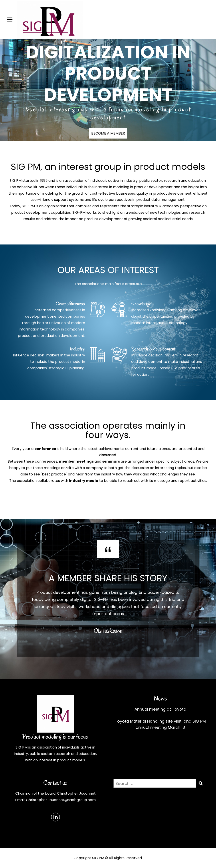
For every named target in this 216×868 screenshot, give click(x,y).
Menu (11, 20)
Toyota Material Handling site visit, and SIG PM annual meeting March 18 (160, 724)
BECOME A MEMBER (108, 133)
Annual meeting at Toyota (160, 709)
